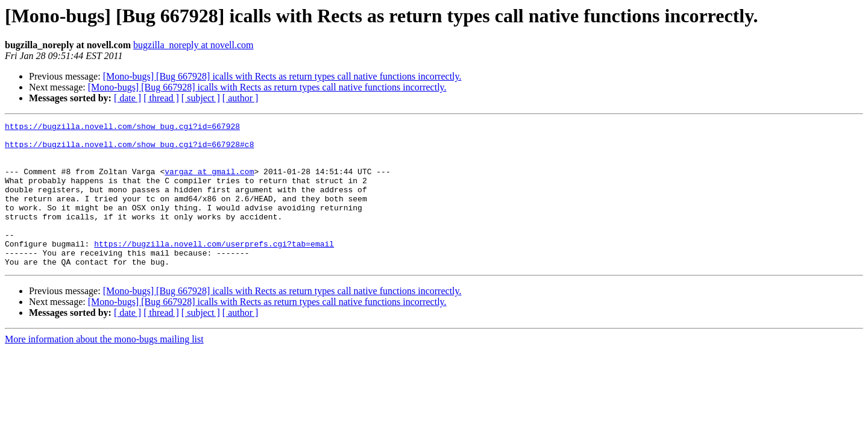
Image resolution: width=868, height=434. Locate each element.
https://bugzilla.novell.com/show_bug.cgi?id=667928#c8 (129, 149)
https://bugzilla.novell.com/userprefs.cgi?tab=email (214, 269)
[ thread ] (161, 98)
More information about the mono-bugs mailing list (104, 368)
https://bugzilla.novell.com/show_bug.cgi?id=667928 (122, 128)
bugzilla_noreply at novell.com (193, 45)
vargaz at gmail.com (209, 182)
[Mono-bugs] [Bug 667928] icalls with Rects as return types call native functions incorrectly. (282, 76)
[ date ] (127, 98)
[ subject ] (201, 98)
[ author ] (241, 98)
